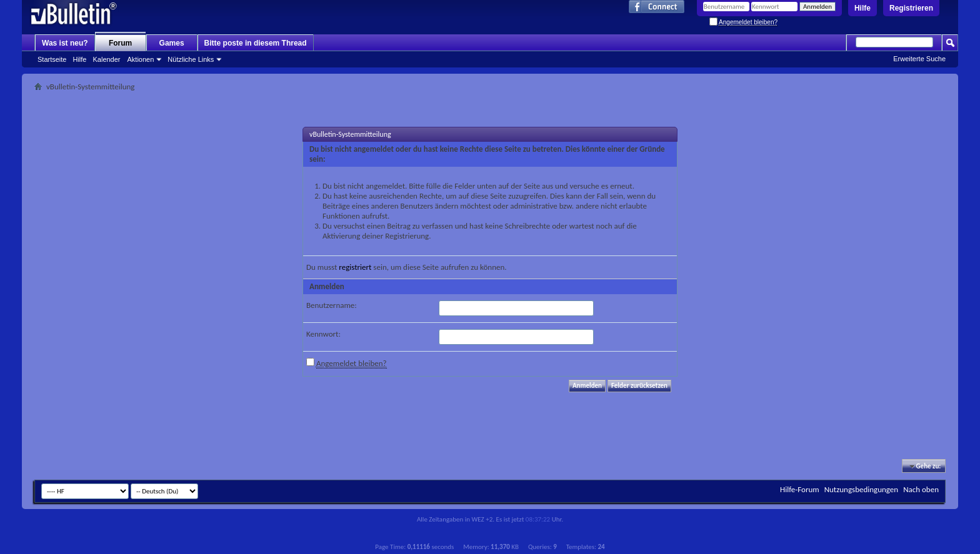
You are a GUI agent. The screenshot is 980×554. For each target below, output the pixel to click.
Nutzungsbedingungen (862, 489)
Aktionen (141, 59)
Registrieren (911, 8)
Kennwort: (323, 334)
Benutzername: (332, 305)
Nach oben (921, 489)
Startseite (52, 59)
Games (172, 43)
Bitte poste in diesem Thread (256, 43)
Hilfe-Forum (800, 489)
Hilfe (862, 8)
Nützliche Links (191, 59)
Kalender (106, 59)
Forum (120, 43)
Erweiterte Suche (919, 59)
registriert (355, 267)
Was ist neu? (65, 43)
